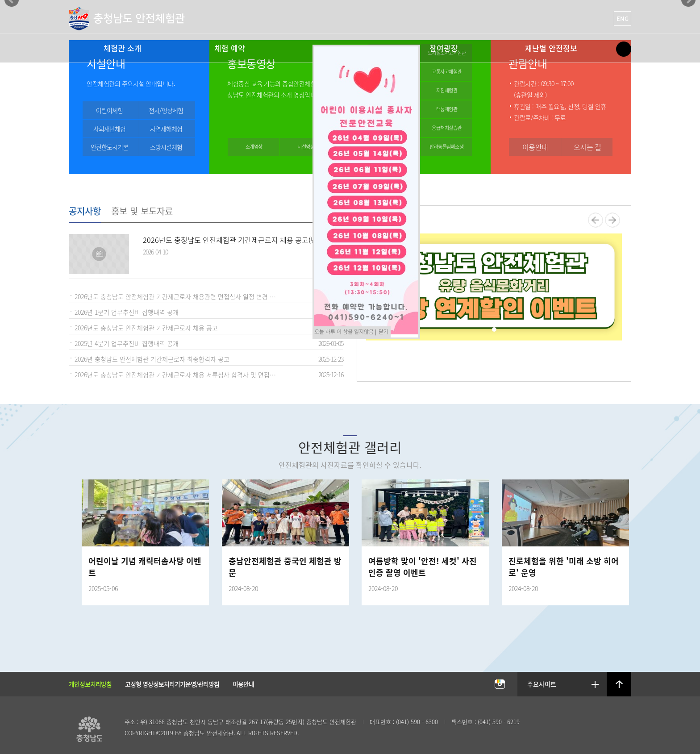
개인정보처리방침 (90, 684)
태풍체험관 (447, 109)
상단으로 (619, 684)
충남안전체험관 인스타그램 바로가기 (500, 685)
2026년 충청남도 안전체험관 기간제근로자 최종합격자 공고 (152, 359)
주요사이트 (542, 684)
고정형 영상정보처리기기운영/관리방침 (172, 684)
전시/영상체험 (166, 110)
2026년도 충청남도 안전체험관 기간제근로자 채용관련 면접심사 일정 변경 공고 (178, 296)
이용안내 (535, 147)
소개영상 (254, 147)
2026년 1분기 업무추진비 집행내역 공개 (127, 312)
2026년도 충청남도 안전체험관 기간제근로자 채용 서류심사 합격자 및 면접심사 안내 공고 (181, 375)
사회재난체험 (109, 129)
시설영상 (306, 147)
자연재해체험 (166, 129)
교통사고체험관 (447, 72)
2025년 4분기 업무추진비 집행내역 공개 (127, 343)
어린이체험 (109, 110)
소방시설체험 (166, 147)
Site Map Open (624, 49)
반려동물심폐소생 (446, 147)
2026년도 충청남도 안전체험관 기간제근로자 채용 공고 (146, 328)
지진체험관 (447, 90)
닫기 (383, 332)
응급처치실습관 (447, 128)
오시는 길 (587, 147)
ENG (623, 19)
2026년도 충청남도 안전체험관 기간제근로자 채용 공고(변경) (235, 240)
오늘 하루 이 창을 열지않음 (344, 332)
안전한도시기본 (109, 147)
